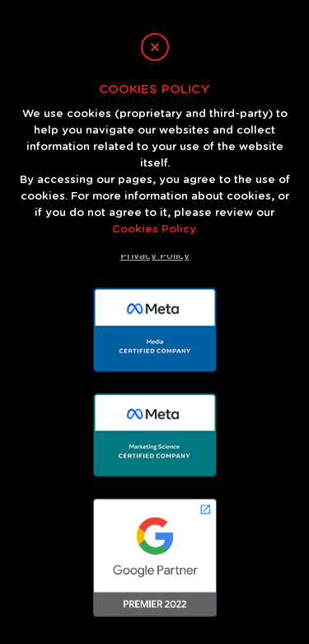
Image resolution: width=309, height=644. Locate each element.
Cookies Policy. (155, 230)
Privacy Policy (155, 255)
